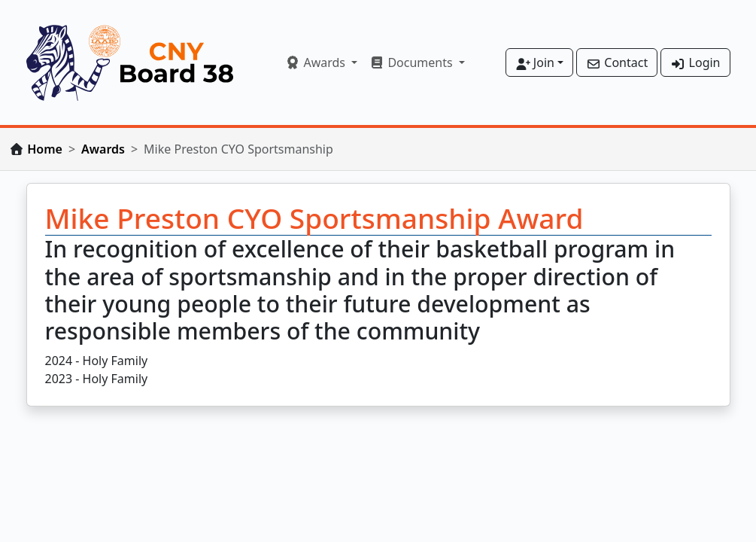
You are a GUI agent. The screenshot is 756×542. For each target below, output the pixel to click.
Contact (617, 62)
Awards (103, 149)
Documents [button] (413, 62)
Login (695, 62)
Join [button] (535, 62)
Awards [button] (317, 62)
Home (45, 149)
